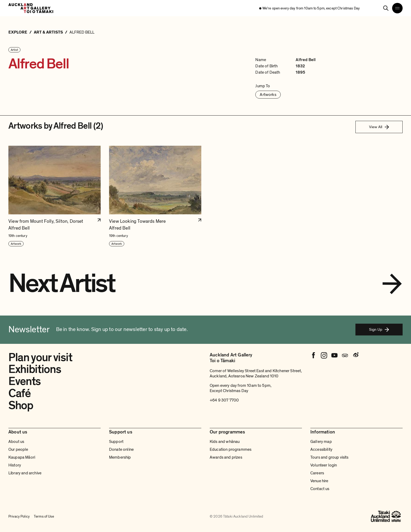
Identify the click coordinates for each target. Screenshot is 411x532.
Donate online (121, 449)
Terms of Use (44, 516)
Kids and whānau (225, 442)
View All (379, 127)
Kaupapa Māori (22, 457)
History (15, 465)
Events (25, 381)
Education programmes (231, 449)
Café (20, 393)
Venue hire (319, 481)
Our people (18, 449)
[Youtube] (334, 355)
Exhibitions (35, 369)
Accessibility (321, 449)
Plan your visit (40, 357)
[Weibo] (355, 355)
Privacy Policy (19, 516)
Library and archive (25, 473)
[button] (55, 196)
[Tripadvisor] (345, 355)
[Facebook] (313, 355)
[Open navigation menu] (397, 8)
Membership (120, 457)
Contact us (320, 489)
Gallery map (321, 442)
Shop (21, 405)
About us (16, 442)
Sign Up (379, 329)
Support (116, 442)
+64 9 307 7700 (224, 400)
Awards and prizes (226, 457)
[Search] (386, 8)
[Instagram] (324, 355)
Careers (317, 473)
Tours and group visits (329, 457)
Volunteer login (324, 465)
